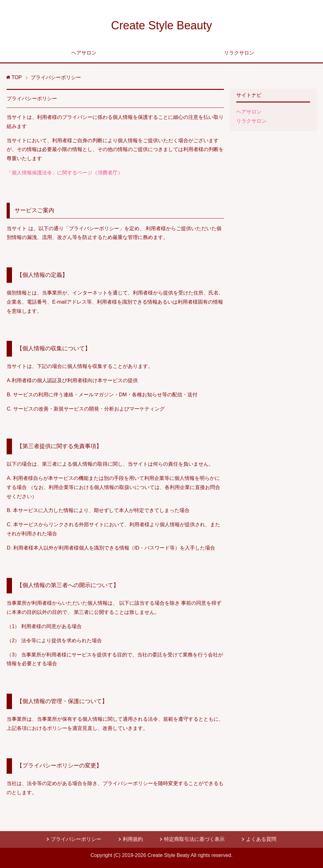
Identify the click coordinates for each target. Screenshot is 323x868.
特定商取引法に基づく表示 (195, 839)
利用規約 (133, 839)
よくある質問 (261, 839)
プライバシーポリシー (32, 99)
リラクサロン (239, 53)
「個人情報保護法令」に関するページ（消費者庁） (65, 173)
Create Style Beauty (161, 25)
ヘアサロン (84, 53)
